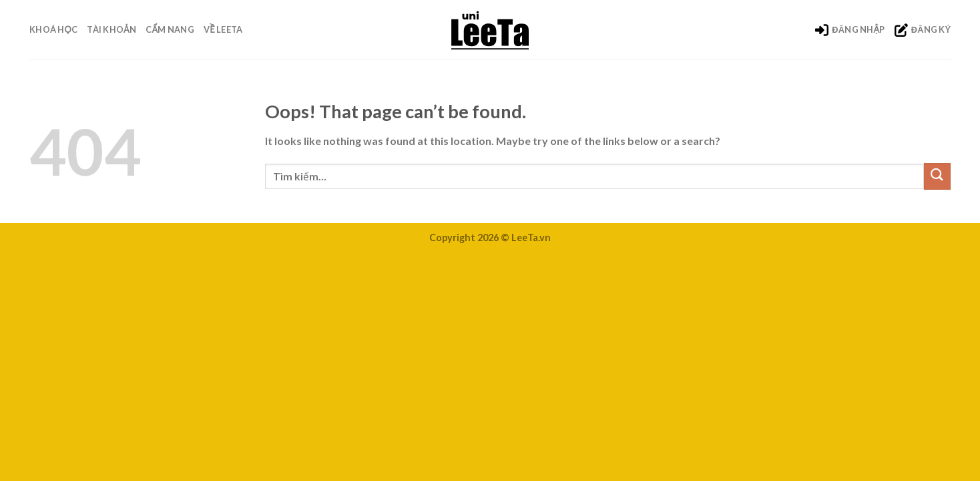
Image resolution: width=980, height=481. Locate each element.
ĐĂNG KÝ (923, 30)
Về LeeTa (223, 29)
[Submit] (937, 176)
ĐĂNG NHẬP (850, 30)
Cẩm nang (170, 29)
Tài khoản (111, 29)
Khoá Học (53, 29)
